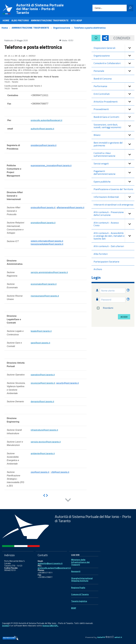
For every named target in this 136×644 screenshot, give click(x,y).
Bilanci (114, 135)
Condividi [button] (119, 38)
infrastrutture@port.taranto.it (44, 430)
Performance (114, 86)
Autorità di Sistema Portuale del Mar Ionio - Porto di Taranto (40, 9)
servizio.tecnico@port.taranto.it (46, 442)
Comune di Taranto (80, 594)
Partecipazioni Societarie (106, 262)
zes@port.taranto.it (40, 472)
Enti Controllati (114, 94)
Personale (114, 71)
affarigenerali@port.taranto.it (70, 208)
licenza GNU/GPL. (50, 626)
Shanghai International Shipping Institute (82, 579)
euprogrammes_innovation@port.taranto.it (51, 166)
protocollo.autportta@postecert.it (46, 120)
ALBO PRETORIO (20, 20)
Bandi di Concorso (103, 79)
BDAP (74, 608)
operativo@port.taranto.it (43, 375)
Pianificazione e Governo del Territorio (113, 189)
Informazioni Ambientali (114, 197)
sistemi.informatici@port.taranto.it (47, 241)
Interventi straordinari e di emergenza (113, 205)
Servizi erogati (114, 164)
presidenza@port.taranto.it (43, 145)
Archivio (98, 269)
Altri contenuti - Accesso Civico (114, 224)
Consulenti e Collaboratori (114, 63)
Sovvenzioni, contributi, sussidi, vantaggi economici (114, 126)
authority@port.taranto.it (42, 129)
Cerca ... (98, 8)
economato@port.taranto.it (44, 284)
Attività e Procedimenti (114, 102)
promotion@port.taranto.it (43, 223)
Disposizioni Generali (114, 48)
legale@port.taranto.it (41, 331)
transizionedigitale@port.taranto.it (47, 244)
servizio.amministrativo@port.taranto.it (49, 272)
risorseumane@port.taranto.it (45, 296)
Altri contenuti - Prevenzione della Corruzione (114, 214)
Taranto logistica (79, 601)
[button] (130, 48)
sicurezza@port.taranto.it (43, 383)
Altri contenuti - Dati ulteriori (109, 246)
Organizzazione (114, 56)
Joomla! (6, 626)
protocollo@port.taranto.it (43, 208)
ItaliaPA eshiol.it (110, 637)
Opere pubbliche (114, 182)
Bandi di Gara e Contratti (114, 117)
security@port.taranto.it (67, 383)
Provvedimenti (114, 109)
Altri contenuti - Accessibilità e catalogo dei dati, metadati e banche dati (114, 236)
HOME (6, 20)
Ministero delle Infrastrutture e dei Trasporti (80, 562)
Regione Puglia (78, 588)
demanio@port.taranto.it (42, 402)
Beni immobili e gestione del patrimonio (114, 144)
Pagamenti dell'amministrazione (114, 173)
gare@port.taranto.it (40, 343)
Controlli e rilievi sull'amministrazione (114, 154)
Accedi (124, 317)
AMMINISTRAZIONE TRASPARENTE (50, 20)
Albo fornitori (101, 254)
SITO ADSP (76, 20)
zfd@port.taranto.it (60, 472)
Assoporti (76, 571)
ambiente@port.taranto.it (43, 453)
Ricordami (104, 308)
